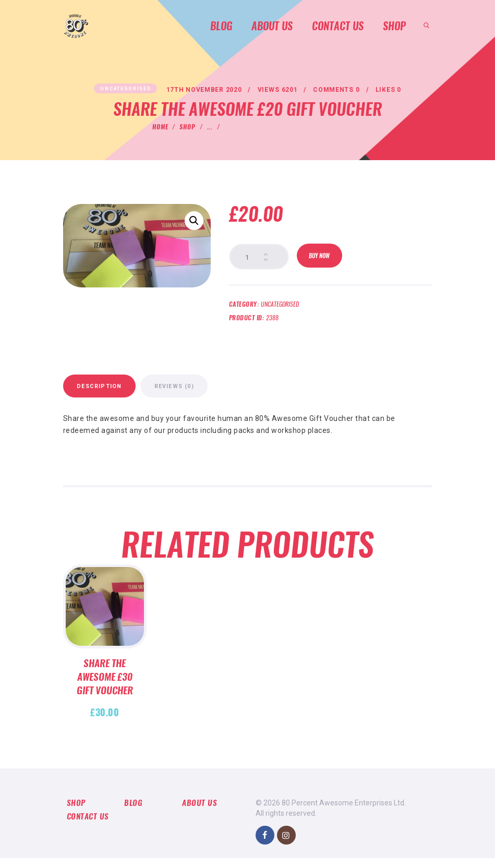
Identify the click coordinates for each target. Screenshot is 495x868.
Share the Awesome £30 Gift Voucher (105, 687)
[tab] (114, 392)
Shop (188, 127)
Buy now (322, 258)
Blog (134, 812)
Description (113, 393)
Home (160, 127)
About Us (200, 812)
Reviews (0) (217, 393)
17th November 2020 (201, 90)
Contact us (89, 827)
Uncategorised (121, 89)
